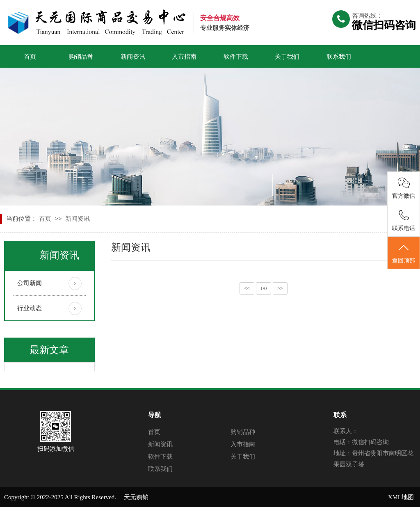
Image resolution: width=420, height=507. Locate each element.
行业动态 (30, 308)
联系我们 (339, 56)
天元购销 (136, 497)
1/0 (264, 288)
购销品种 (81, 56)
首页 (30, 56)
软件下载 (236, 56)
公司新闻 (30, 283)
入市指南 (184, 56)
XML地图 (401, 497)
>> (280, 288)
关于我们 (287, 56)
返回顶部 (404, 253)
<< (247, 288)
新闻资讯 (133, 56)
